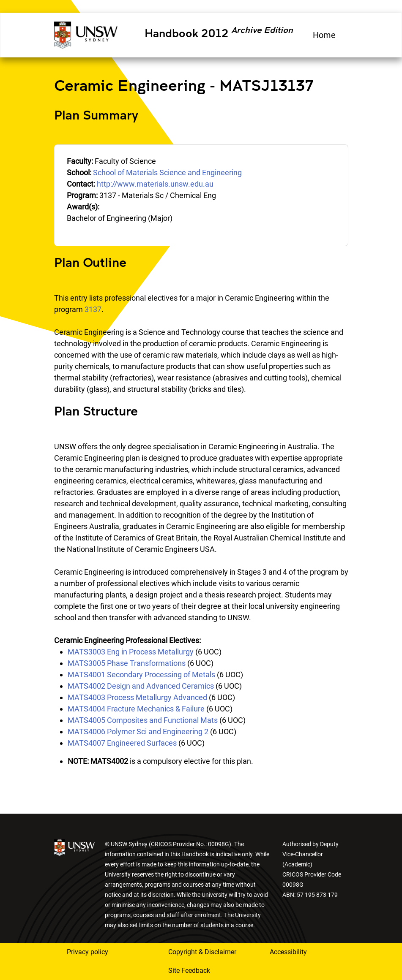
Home (324, 35)
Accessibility (288, 952)
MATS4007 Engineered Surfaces (122, 743)
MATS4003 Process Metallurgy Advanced (137, 697)
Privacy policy (88, 952)
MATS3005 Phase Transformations (127, 663)
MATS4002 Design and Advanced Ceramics (141, 686)
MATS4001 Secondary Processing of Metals (141, 675)
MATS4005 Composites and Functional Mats (143, 720)
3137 (93, 309)
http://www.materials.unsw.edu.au (155, 184)
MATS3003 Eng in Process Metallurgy (131, 652)
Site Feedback (189, 970)
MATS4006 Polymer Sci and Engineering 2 (138, 732)
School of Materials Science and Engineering (167, 172)
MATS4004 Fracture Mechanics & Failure (136, 709)
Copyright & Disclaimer (202, 952)
